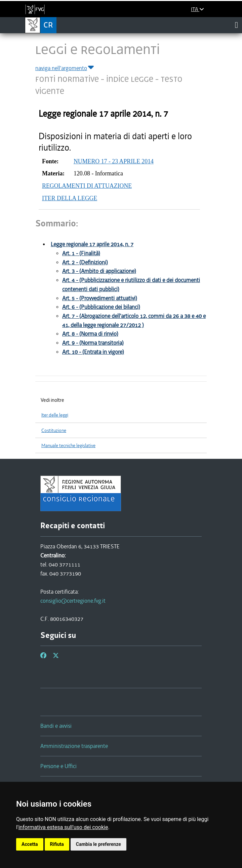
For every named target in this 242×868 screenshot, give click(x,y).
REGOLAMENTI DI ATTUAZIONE (87, 186)
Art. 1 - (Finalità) (81, 253)
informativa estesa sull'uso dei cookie (63, 827)
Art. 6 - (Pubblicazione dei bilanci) (101, 307)
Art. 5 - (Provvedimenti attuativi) (100, 298)
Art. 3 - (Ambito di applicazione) (99, 271)
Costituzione (54, 430)
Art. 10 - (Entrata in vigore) (93, 352)
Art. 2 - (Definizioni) (85, 262)
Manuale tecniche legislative (68, 446)
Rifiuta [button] (57, 844)
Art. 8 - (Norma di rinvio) (90, 334)
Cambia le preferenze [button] (98, 844)
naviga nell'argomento (65, 68)
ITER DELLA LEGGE (70, 198)
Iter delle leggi (55, 415)
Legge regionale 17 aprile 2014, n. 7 (92, 244)
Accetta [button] (30, 844)
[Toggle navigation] (236, 25)
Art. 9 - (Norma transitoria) (93, 343)
